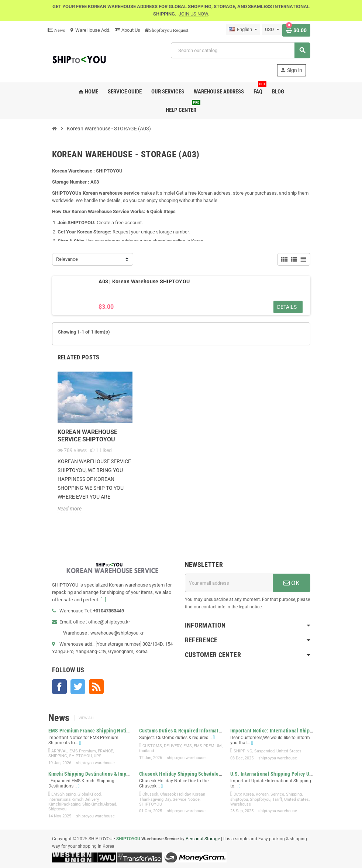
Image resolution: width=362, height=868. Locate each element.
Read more (70, 509)
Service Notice (186, 799)
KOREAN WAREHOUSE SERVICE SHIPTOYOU (87, 436)
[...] (103, 600)
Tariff (277, 799)
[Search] (240, 50)
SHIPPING (58, 756)
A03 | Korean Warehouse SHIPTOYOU (144, 281)
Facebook (59, 687)
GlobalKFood (89, 794)
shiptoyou (239, 799)
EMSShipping (63, 794)
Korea (249, 794)
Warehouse (241, 804)
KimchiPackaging (64, 804)
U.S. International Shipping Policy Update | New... (285, 774)
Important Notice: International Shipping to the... (284, 731)
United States (289, 751)
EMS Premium (83, 751)
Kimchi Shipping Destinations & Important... (96, 774)
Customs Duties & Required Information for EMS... (194, 731)
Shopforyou (260, 799)
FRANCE (105, 751)
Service (277, 794)
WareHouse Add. (90, 30)
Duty (237, 794)
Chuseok (150, 794)
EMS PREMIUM (208, 746)
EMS (188, 746)
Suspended (264, 751)
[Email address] (229, 583)
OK (292, 583)
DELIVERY (173, 746)
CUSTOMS (152, 746)
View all (87, 718)
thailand (146, 751)
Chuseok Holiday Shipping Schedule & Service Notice (198, 774)
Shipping (294, 794)
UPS (98, 756)
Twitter (78, 687)
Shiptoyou (57, 809)
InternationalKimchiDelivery (73, 799)
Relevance (67, 259)
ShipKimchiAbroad (99, 804)
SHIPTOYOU (80, 756)
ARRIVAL (59, 751)
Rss (96, 687)
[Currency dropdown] (272, 30)
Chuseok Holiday (175, 794)
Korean (262, 794)
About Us (127, 30)
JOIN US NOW (193, 14)
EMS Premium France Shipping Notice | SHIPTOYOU (105, 731)
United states (297, 799)
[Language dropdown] (243, 30)
